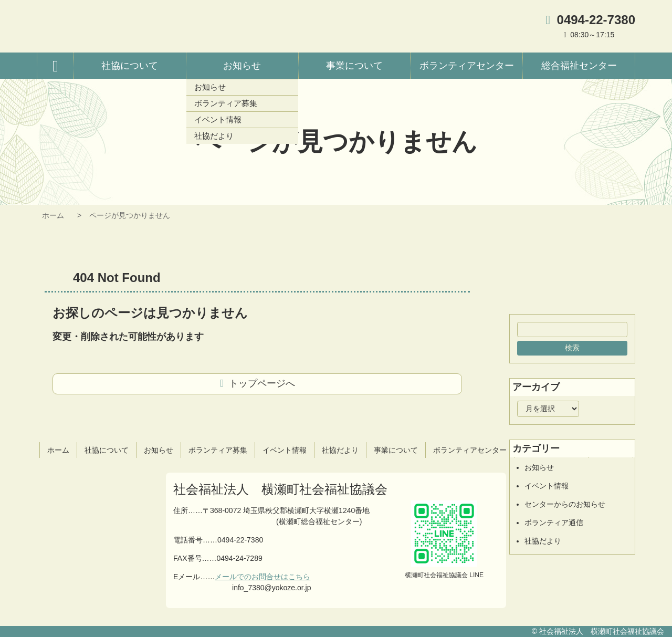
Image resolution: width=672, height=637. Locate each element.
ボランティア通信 (554, 523)
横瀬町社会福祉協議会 (150, 26)
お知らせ (539, 467)
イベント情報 (547, 486)
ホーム (53, 215)
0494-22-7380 (596, 20)
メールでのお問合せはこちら (262, 577)
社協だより (543, 541)
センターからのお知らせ (565, 504)
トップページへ (262, 383)
